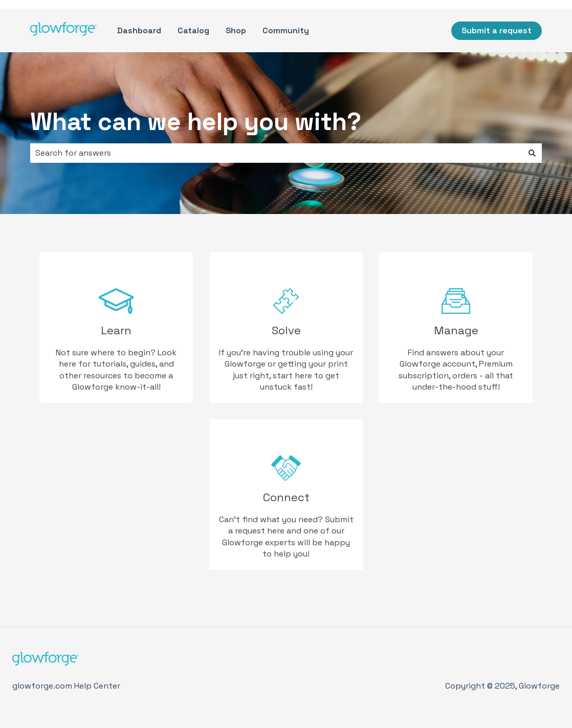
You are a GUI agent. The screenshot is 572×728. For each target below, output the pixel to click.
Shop (236, 30)
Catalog (193, 30)
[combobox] (276, 153)
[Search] (532, 153)
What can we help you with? (196, 122)
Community (286, 30)
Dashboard (139, 30)
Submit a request (497, 30)
